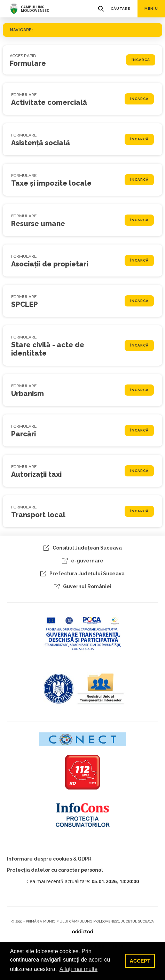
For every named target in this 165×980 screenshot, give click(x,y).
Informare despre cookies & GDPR (49, 859)
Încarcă (141, 60)
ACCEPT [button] (140, 961)
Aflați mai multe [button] (78, 969)
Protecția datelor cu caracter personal (55, 870)
